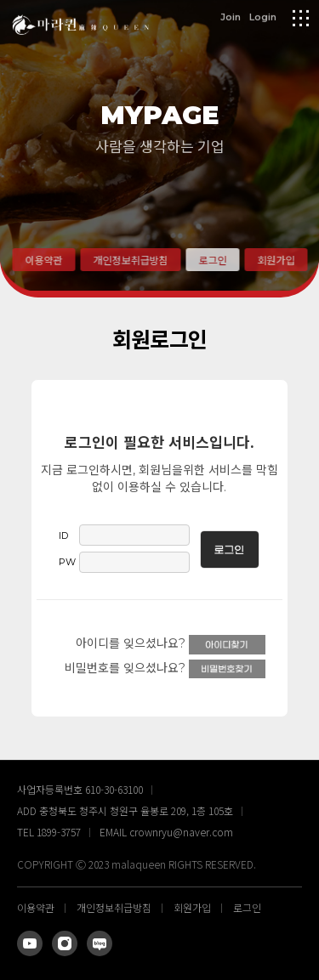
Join (231, 16)
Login (263, 16)
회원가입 (276, 260)
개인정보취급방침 (130, 260)
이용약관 (43, 260)
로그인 (212, 260)
